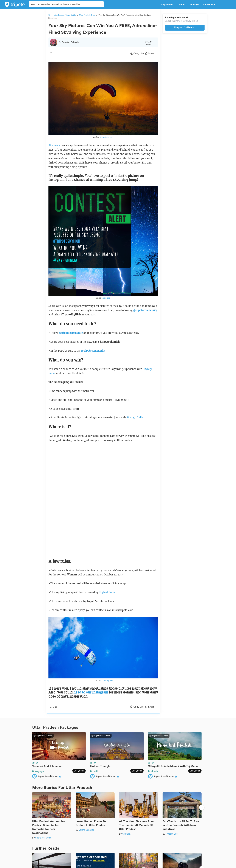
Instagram (106, 298)
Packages (194, 5)
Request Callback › (185, 28)
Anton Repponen (106, 137)
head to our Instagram (91, 692)
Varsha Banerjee (86, 830)
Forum (182, 5)
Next (202, 808)
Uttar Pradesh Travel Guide (65, 15)
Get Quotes (79, 771)
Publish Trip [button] (210, 5)
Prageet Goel (172, 834)
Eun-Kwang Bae (106, 680)
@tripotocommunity (71, 333)
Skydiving (54, 145)
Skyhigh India (135, 417)
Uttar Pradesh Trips (87, 15)
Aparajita (126, 834)
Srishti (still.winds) (44, 838)
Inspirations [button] (168, 5)
